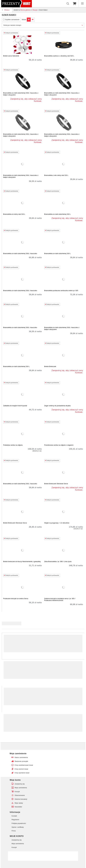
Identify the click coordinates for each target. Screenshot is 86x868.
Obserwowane (20, 795)
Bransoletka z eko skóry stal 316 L (56, 175)
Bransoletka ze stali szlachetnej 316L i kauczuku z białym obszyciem (21, 94)
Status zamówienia (21, 757)
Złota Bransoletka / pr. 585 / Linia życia (58, 562)
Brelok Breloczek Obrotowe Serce (56, 484)
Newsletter (18, 807)
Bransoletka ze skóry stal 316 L (14, 214)
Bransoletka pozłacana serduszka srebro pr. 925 (61, 291)
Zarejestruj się (20, 784)
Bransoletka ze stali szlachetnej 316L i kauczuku (20, 253)
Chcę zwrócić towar (21, 769)
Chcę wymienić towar (22, 773)
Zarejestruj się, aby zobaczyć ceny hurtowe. (26, 100)
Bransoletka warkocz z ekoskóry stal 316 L (59, 56)
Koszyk (17, 792)
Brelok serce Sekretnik (11, 56)
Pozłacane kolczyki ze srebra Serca (16, 599)
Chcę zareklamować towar (24, 765)
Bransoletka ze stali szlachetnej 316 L (57, 214)
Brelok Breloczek (50, 366)
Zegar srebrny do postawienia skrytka (57, 406)
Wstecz (6, 10)
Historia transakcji (21, 799)
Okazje (35, 10)
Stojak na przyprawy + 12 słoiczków (57, 523)
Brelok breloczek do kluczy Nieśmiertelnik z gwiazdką (22, 562)
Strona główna (25, 10)
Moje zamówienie (18, 754)
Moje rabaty (19, 803)
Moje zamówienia (21, 788)
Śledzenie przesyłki (21, 761)
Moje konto (15, 780)
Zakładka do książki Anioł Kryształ (15, 406)
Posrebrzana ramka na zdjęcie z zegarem (59, 445)
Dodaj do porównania (11, 33)
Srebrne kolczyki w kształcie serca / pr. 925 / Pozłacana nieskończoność (60, 600)
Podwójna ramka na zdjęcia (13, 445)
